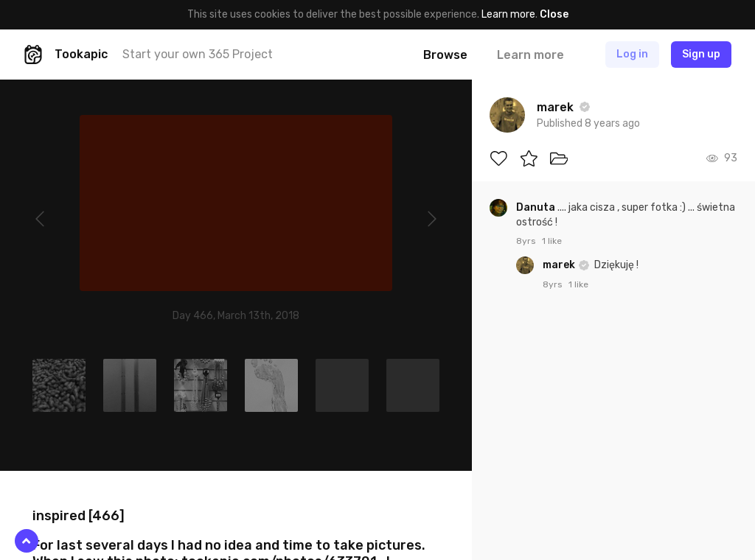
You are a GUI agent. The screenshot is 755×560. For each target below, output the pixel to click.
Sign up (701, 54)
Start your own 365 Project (198, 54)
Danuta (537, 207)
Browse (445, 55)
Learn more (508, 14)
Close (554, 14)
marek (560, 265)
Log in (632, 54)
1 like (552, 241)
